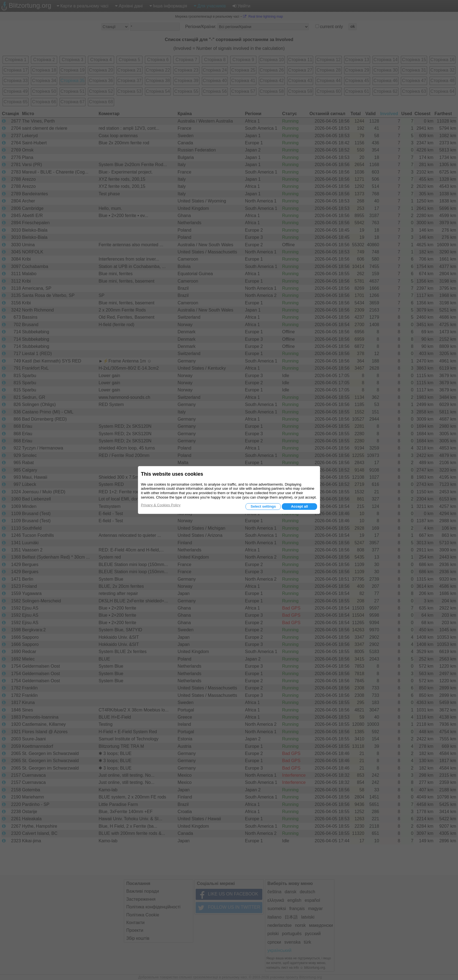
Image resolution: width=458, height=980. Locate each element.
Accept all (299, 506)
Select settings (263, 506)
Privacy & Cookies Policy (161, 505)
